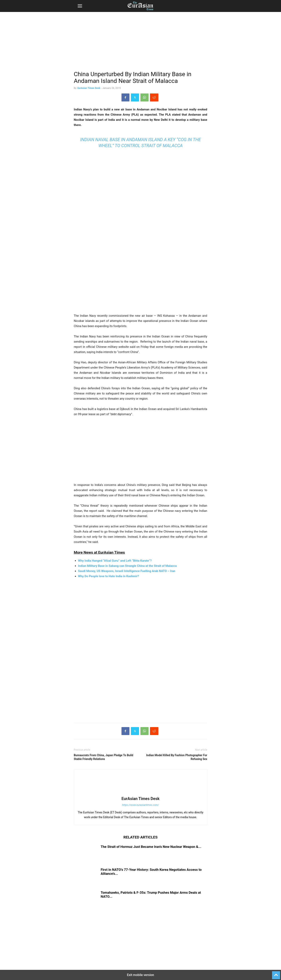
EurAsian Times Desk (89, 88)
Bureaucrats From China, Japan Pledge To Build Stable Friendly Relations (104, 757)
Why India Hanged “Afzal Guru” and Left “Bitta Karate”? (115, 561)
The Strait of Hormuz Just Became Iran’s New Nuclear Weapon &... (151, 847)
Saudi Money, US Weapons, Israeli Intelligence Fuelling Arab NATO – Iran (127, 571)
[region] (141, 43)
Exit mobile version (140, 975)
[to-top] (276, 973)
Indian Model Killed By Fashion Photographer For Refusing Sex (177, 757)
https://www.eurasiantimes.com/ (140, 805)
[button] (80, 6)
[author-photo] (141, 793)
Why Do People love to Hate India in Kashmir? (109, 576)
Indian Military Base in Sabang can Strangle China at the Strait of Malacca (127, 566)
